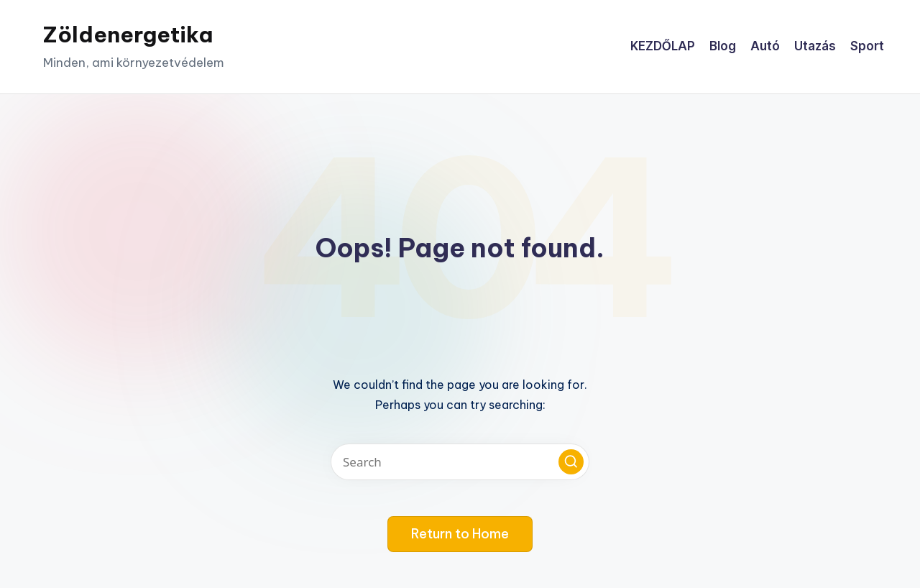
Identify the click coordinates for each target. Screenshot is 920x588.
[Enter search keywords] (460, 462)
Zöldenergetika (128, 35)
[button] (571, 462)
